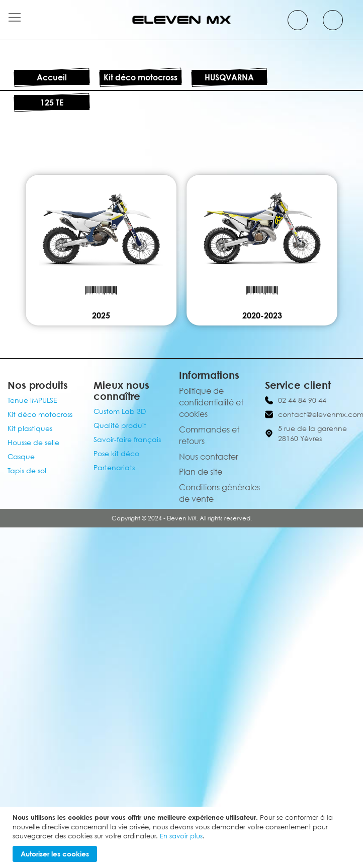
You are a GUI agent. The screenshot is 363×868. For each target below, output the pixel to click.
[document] (183, 837)
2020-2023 (262, 315)
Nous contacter (209, 457)
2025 (101, 315)
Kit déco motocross (141, 77)
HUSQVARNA (229, 77)
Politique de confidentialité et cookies (211, 402)
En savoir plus (181, 836)
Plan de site (201, 472)
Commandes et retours (209, 435)
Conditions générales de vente (219, 493)
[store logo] (181, 20)
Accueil (52, 77)
